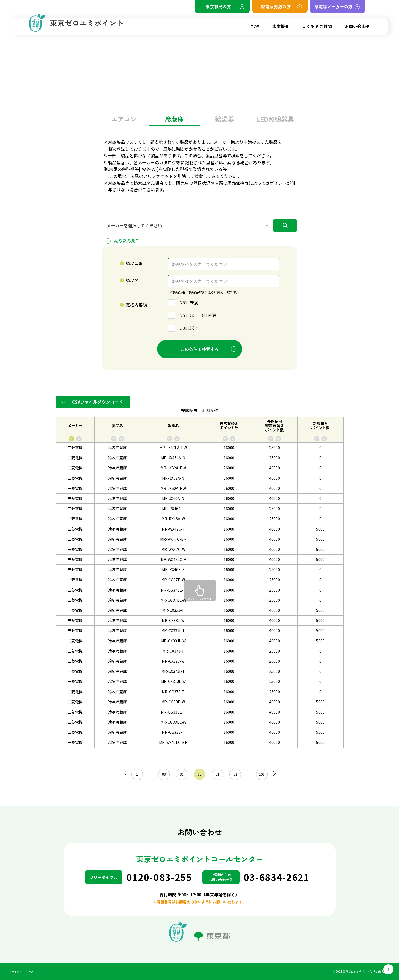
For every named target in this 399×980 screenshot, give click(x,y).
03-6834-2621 (277, 877)
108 (260, 774)
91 (216, 774)
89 (180, 774)
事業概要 (281, 26)
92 (234, 774)
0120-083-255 (159, 877)
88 (162, 774)
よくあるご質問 (317, 26)
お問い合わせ (357, 26)
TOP (255, 26)
